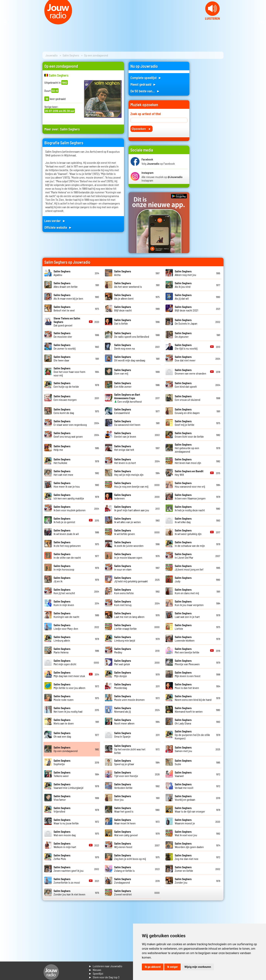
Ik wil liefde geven (125, 532)
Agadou (62, 273)
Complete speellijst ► (146, 78)
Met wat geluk (123, 662)
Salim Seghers (71, 55)
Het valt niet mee (63, 473)
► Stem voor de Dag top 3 (104, 977)
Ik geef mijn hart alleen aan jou (132, 508)
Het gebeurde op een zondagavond (187, 448)
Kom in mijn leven (64, 603)
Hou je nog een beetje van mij (131, 485)
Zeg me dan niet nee (187, 857)
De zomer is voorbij (65, 347)
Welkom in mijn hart (65, 845)
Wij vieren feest (123, 845)
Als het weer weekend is (128, 285)
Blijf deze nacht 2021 (186, 308)
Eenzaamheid (123, 411)
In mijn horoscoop (64, 568)
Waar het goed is (124, 810)
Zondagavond (123, 881)
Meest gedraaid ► (143, 84)
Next (261, 22)
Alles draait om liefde (66, 285)
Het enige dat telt (124, 448)
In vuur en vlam (123, 568)
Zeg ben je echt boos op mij (130, 857)
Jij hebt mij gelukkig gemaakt (131, 579)
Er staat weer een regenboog (70, 423)
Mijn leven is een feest (188, 674)
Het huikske (62, 461)
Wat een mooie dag (65, 833)
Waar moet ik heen (125, 821)
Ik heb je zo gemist (64, 520)
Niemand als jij (123, 710)
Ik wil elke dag (183, 520)
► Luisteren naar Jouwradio (105, 966)
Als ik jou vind (183, 285)
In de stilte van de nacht (67, 556)
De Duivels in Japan (186, 322)
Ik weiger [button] (172, 967)
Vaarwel (183, 774)
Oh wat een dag (62, 735)
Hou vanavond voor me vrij (190, 485)
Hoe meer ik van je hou (67, 485)
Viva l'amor (62, 798)
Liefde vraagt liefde (125, 627)
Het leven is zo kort (125, 461)
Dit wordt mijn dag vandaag (130, 358)
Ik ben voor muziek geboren (70, 508)
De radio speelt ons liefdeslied (132, 335)
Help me (62, 448)
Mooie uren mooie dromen (129, 698)
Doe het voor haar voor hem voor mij (69, 372)
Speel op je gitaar (124, 762)
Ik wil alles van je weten (127, 520)
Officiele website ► (58, 227)
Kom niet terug (123, 603)
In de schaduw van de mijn (190, 544)
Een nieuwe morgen (65, 398)
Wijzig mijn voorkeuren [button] (198, 967)
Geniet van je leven (125, 435)
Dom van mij (123, 372)
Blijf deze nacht (123, 308)
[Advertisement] (209, 117)
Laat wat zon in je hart (187, 615)
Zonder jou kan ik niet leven (69, 892)
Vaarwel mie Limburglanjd (68, 786)
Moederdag (123, 686)
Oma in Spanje (123, 735)
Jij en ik (62, 579)
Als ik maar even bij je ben (68, 297)
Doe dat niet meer (185, 358)
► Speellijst (96, 973)
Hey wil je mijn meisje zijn (129, 473)
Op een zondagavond (66, 749)
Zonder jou (183, 881)
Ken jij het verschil (64, 591)
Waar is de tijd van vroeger (190, 810)
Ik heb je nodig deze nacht (190, 508)
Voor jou (123, 798)
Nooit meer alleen (124, 721)
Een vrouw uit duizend (187, 398)
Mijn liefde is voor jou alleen (69, 686)
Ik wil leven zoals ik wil (66, 532)
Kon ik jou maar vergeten (189, 603)
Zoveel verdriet (123, 892)
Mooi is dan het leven (187, 686)
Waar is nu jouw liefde (66, 821)
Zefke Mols (62, 857)
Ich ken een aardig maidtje (69, 496)
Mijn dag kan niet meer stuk (69, 674)
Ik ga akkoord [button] (153, 967)
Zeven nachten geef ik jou (69, 869)
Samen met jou (183, 749)
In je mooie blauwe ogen (128, 556)
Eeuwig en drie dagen (187, 411)
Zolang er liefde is (124, 869)
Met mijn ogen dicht (65, 662)
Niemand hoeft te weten (189, 710)
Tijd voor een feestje (126, 774)
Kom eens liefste (124, 591)
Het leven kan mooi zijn (188, 461)
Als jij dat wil (183, 297)
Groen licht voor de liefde (189, 435)
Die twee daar (62, 358)
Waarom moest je (185, 821)
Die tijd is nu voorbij (186, 347)
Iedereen (123, 496)
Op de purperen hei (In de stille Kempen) (192, 735)
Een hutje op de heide (66, 385)
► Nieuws (95, 970)
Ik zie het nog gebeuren (67, 544)
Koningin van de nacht (66, 615)
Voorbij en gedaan (185, 798)
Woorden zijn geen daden (189, 845)
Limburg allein (62, 639)
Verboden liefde (123, 786)
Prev (5, 22)
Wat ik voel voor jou (186, 833)
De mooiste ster (63, 335)
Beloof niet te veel (64, 308)
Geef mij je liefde (185, 423)
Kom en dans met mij (187, 591)
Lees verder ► (55, 221)
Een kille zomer (123, 385)
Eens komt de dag (64, 411)
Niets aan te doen (64, 721)
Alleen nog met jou (185, 273)
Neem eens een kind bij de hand (193, 698)
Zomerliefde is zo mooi (67, 881)
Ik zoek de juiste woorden (129, 544)
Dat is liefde (123, 322)
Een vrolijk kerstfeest (128, 398)
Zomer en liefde (184, 869)
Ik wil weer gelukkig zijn (188, 532)
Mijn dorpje (123, 674)
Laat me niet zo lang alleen (129, 615)
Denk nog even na (124, 347)
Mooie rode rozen (64, 698)
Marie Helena (62, 650)
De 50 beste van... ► (145, 91)
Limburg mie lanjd (125, 639)
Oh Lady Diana (183, 721)
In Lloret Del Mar (184, 556)
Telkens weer (62, 774)
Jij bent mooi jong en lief (189, 568)
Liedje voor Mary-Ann (66, 627)
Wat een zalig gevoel (126, 833)
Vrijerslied (62, 810)
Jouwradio (52, 55)
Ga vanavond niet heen (127, 423)
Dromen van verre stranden (190, 372)
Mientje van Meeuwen (187, 662)
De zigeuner (183, 335)
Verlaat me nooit (184, 786)
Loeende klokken (185, 639)
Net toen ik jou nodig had (68, 710)
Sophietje (62, 762)
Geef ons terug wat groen (68, 435)
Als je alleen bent (124, 297)
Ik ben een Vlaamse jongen (190, 496)
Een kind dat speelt (186, 385)
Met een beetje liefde (187, 650)
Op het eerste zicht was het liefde (130, 749)
